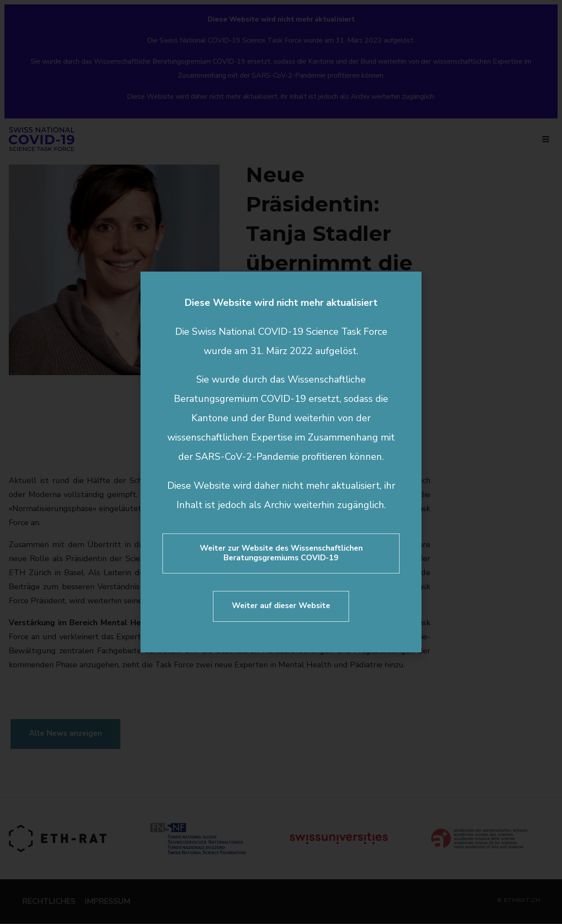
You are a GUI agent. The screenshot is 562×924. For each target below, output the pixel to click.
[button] (409, 284)
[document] (281, 462)
